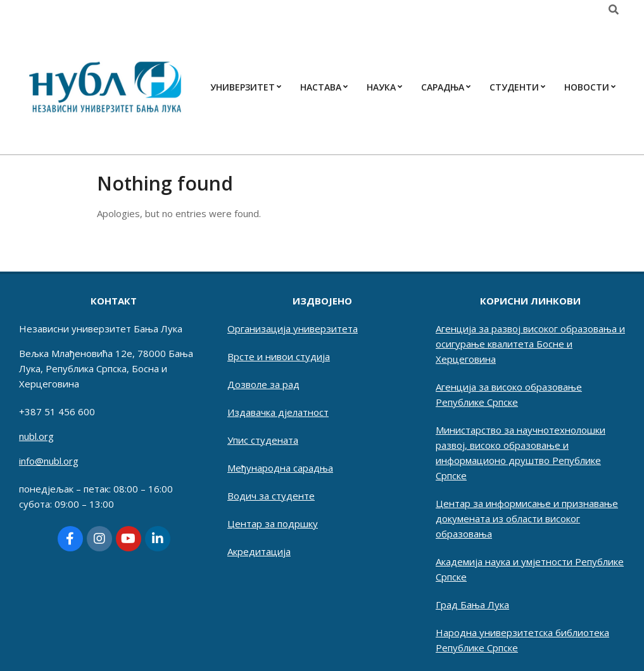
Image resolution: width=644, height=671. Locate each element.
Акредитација (259, 551)
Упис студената (263, 440)
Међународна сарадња (280, 468)
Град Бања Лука (472, 605)
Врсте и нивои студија (279, 356)
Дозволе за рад (263, 384)
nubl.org (36, 436)
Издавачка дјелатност (278, 412)
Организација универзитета (293, 329)
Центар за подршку (273, 524)
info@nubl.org (49, 461)
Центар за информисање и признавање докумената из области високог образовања (527, 518)
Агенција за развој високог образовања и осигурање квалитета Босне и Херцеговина (530, 344)
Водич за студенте (271, 496)
